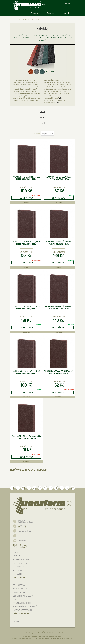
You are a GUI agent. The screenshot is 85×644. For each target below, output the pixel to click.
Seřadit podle (35, 133)
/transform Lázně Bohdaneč (27, 536)
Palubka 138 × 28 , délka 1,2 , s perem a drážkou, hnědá (59, 308)
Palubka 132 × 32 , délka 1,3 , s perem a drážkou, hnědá (59, 243)
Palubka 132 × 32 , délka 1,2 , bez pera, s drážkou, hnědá (59, 372)
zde (60, 98)
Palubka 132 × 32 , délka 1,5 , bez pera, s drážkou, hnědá (26, 437)
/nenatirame (22, 541)
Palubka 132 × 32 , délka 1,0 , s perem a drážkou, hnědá (59, 178)
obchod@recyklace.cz (25, 531)
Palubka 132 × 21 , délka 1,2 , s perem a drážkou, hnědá (26, 178)
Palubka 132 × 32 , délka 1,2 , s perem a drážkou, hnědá (26, 243)
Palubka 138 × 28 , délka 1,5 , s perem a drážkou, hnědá (26, 372)
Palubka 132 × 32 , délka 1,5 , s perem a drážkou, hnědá (26, 308)
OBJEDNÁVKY (18, 621)
